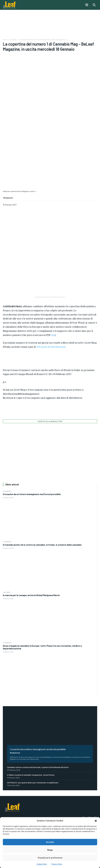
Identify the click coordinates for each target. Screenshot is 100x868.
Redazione (15, 753)
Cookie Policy (42, 864)
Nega (50, 850)
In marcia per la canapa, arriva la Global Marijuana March (31, 595)
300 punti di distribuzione (51, 347)
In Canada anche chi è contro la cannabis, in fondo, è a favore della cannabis (42, 545)
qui (53, 335)
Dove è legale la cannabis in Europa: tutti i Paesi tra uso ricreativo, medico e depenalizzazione (42, 647)
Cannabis (7, 592)
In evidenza (7, 491)
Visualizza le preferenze (50, 858)
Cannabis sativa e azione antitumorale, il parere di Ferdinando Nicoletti (38, 767)
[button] (96, 821)
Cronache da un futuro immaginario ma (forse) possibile (32, 494)
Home (5, 39)
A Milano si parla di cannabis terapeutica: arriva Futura (31, 775)
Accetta (50, 842)
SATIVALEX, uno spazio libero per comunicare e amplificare (33, 783)
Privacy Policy (57, 864)
